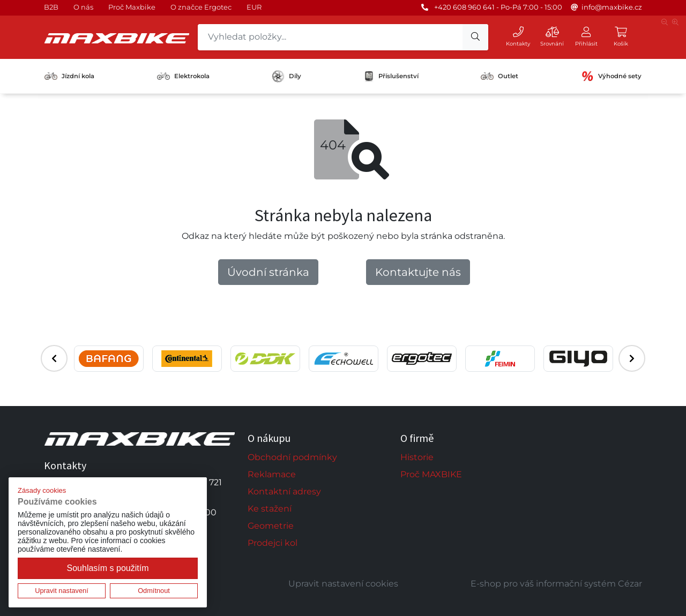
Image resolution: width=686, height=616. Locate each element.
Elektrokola (183, 76)
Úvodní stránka (268, 272)
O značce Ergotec (201, 7)
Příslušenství (391, 76)
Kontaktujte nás (418, 272)
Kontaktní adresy (284, 491)
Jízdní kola (69, 76)
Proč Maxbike (132, 7)
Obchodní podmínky (292, 457)
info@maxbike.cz (612, 7)
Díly (286, 76)
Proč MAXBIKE (431, 474)
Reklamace (272, 474)
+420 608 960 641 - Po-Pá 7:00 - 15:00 (498, 7)
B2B (51, 7)
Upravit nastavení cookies (343, 584)
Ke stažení (270, 509)
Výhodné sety (611, 76)
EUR (254, 7)
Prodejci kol (273, 543)
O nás (83, 7)
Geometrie (271, 526)
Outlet (499, 76)
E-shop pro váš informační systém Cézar (556, 584)
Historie (417, 457)
